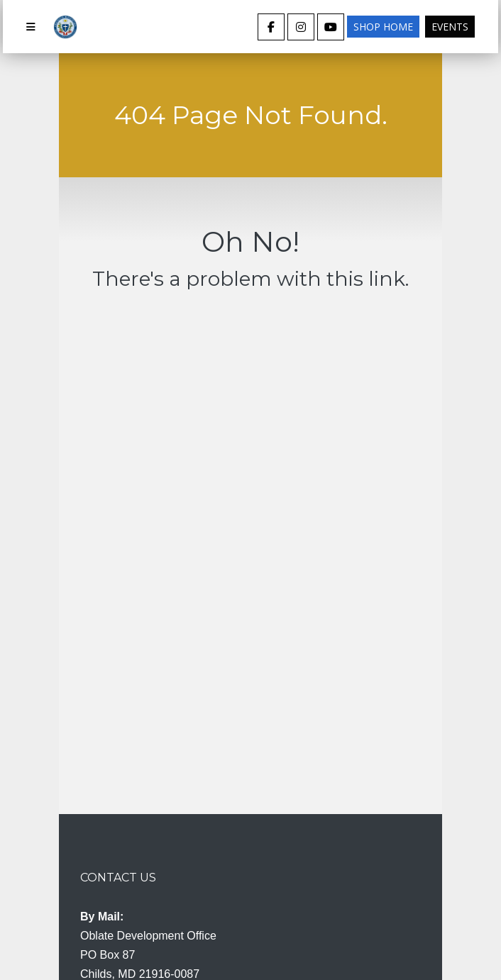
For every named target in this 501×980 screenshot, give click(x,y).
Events (450, 27)
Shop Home (383, 27)
